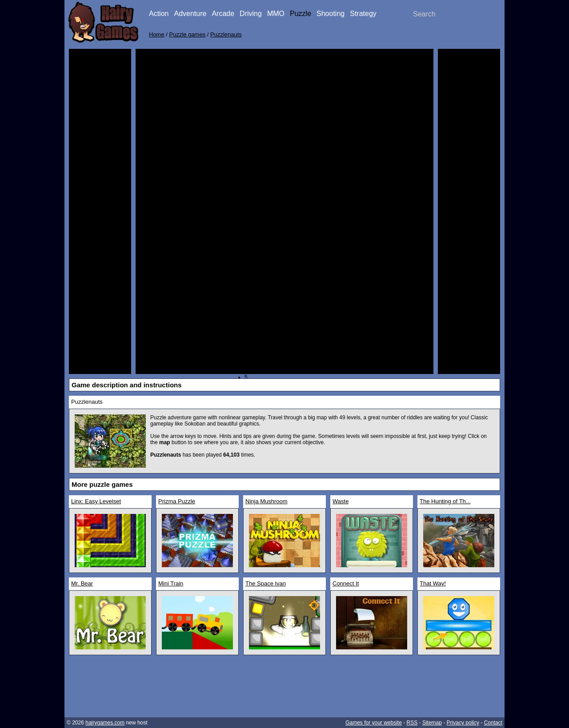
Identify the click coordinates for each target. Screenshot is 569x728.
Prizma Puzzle (177, 501)
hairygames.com (105, 723)
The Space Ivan (266, 583)
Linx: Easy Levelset (96, 501)
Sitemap (432, 723)
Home (157, 34)
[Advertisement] (100, 187)
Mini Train (171, 583)
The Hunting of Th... (445, 501)
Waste (341, 501)
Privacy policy (463, 723)
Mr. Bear (82, 583)
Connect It (346, 583)
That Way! (433, 583)
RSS (412, 723)
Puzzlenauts (226, 34)
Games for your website (374, 723)
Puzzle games (188, 34)
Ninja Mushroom (266, 501)
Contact (493, 723)
